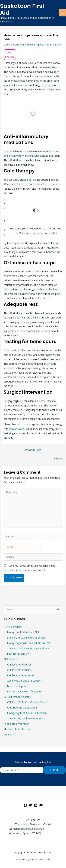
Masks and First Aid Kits (17, 729)
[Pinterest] (36, 805)
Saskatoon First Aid (22, 9)
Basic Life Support (17, 686)
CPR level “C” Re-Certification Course (28, 702)
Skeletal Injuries (35, 45)
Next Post (59, 458)
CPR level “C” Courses (19, 670)
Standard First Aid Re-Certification (26, 718)
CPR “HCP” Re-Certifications (22, 708)
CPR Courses (11, 659)
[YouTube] (41, 805)
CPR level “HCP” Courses (21, 675)
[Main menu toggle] (63, 13)
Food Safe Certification (16, 724)
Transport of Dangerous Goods (33, 824)
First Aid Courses (13, 627)
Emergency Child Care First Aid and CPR (29, 643)
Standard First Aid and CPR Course (26, 638)
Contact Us (10, 734)
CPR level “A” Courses (19, 665)
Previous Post (33, 450)
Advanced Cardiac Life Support (24, 681)
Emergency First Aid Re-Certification (27, 713)
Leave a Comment (14, 45)
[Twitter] (30, 805)
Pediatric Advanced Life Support (25, 691)
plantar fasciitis (17, 429)
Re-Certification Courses (17, 697)
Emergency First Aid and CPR (23, 632)
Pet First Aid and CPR (19, 654)
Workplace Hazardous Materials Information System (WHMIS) (27, 831)
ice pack (28, 180)
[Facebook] (25, 805)
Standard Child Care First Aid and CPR (28, 648)
